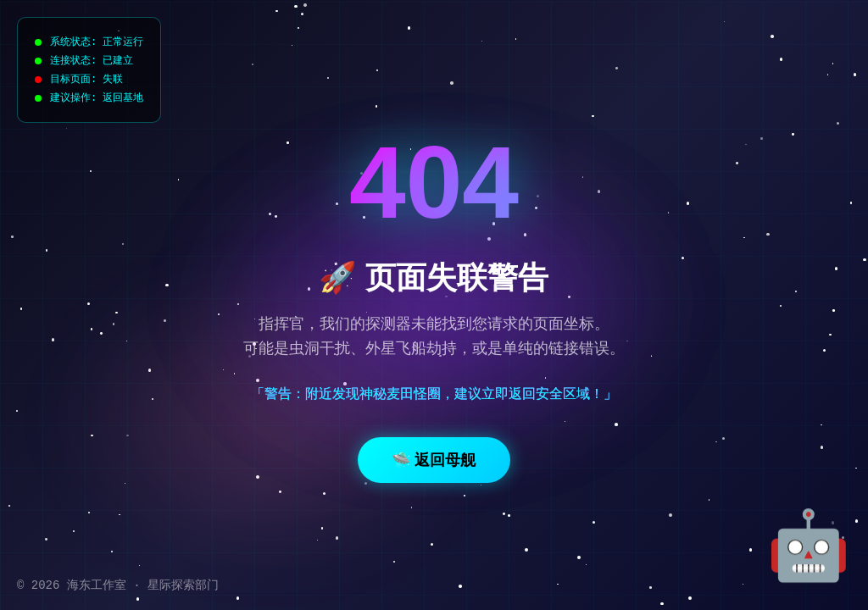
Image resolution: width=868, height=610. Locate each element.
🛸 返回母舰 (434, 460)
